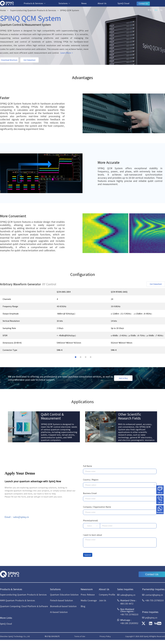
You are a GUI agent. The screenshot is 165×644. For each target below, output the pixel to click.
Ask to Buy (123, 378)
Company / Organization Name (97, 507)
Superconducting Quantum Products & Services (33, 10)
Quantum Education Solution (64, 595)
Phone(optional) (90, 520)
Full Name (88, 466)
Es (161, 10)
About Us (102, 3)
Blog (83, 606)
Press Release (88, 595)
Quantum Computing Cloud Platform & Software (24, 606)
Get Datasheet (29, 60)
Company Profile (107, 595)
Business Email (90, 493)
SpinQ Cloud (123, 3)
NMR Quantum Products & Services (17, 600)
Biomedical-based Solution (63, 606)
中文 (150, 10)
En (156, 10)
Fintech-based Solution (61, 600)
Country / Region (91, 480)
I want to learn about (93, 535)
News (84, 3)
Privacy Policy (105, 636)
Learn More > (67, 53)
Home (3, 10)
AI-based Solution (59, 612)
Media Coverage (89, 600)
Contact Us (143, 4)
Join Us (102, 600)
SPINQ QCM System (69, 10)
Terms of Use (80, 636)
